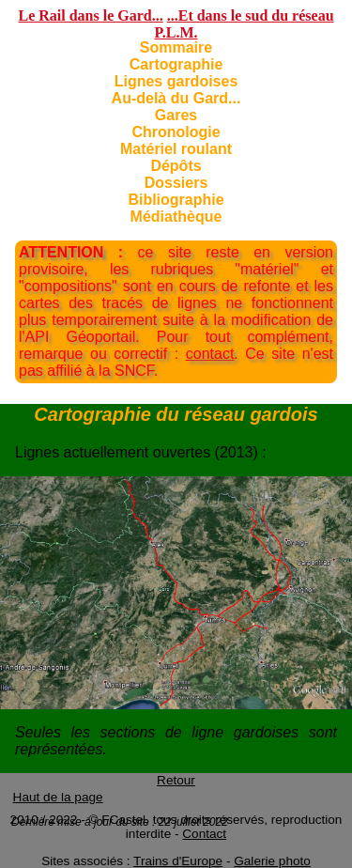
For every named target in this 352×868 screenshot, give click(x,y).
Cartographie (176, 64)
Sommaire (176, 47)
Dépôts (176, 166)
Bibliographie (176, 200)
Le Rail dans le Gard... (90, 15)
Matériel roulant (176, 149)
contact (210, 354)
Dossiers (176, 183)
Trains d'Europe (178, 861)
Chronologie (176, 132)
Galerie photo (272, 861)
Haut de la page (58, 797)
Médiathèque (176, 217)
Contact (204, 834)
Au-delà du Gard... (176, 98)
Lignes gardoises (176, 81)
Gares (176, 115)
